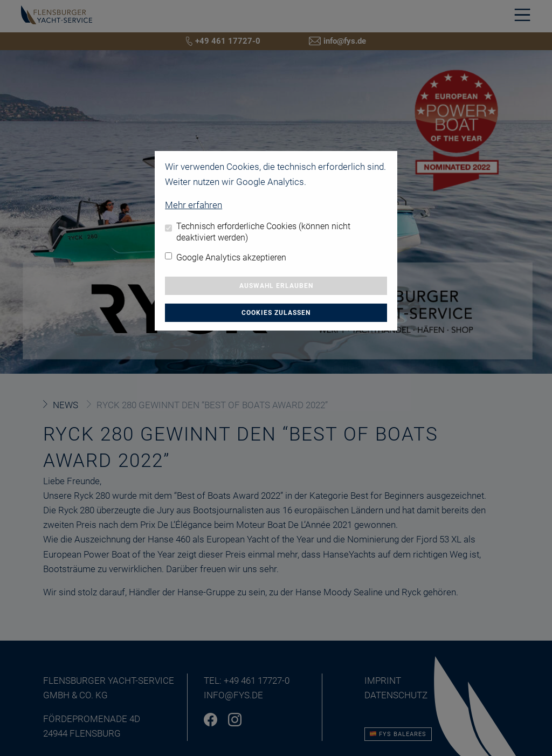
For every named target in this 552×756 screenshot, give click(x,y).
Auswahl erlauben (276, 286)
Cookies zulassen (276, 313)
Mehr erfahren (194, 205)
